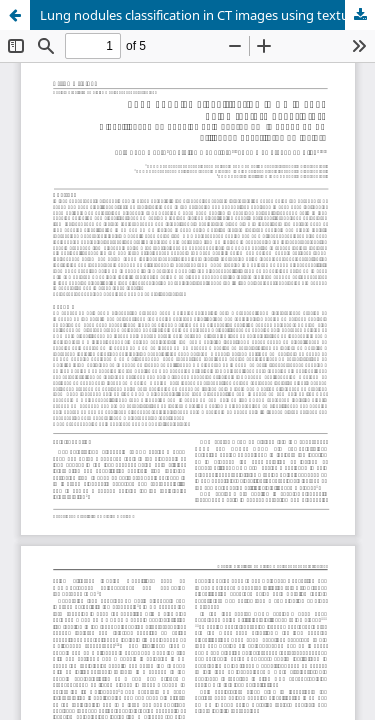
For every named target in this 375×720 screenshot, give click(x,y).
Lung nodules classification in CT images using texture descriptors (207, 15)
